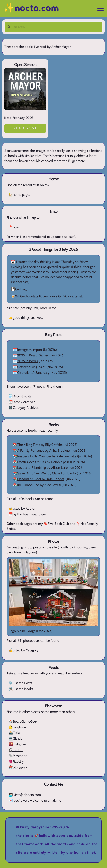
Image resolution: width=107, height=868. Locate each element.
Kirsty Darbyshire (35, 827)
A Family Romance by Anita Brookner (44, 451)
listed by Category (26, 650)
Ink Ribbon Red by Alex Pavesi (39, 485)
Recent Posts (22, 396)
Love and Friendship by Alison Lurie (42, 468)
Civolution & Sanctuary (33, 373)
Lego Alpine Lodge (22, 631)
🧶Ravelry (16, 762)
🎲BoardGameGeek (23, 721)
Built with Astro (52, 836)
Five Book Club (58, 524)
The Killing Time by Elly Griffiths (40, 445)
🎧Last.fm (16, 750)
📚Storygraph (19, 767)
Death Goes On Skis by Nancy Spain (43, 462)
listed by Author (24, 508)
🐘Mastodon (18, 756)
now (16, 227)
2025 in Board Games (33, 355)
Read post (25, 128)
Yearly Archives (24, 402)
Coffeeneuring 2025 (31, 367)
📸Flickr (14, 733)
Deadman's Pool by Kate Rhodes (41, 479)
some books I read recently (39, 431)
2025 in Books (28, 361)
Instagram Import (30, 350)
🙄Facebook (17, 727)
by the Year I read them (29, 514)
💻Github (15, 739)
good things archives (27, 318)
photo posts (32, 547)
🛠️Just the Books (21, 689)
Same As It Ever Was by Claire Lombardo (47, 473)
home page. (21, 195)
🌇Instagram (18, 744)
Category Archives (26, 408)
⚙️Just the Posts (20, 683)
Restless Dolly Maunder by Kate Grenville (47, 456)
